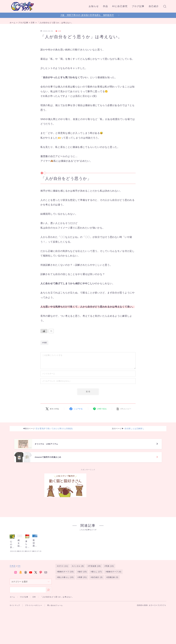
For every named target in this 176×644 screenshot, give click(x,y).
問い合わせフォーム (58, 628)
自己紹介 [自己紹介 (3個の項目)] (97, 600)
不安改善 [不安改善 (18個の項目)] (95, 589)
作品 (105, 6)
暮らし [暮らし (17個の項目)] (97, 594)
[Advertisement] (111, 493)
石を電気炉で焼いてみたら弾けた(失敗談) (54, 429)
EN (19, 588)
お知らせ (94, 6)
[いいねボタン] (44, 331)
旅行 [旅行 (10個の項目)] (83, 594)
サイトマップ (15, 628)
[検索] (48, 612)
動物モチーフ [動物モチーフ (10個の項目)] (66, 594)
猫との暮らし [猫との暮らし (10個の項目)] (66, 600)
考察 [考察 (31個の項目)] (83, 600)
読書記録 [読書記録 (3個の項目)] (113, 600)
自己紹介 (154, 6)
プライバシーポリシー (35, 628)
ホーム (13, 619)
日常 (59, 31)
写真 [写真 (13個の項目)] (110, 589)
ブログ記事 (138, 6)
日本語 (13, 588)
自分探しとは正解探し (134, 429)
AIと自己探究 (120, 6)
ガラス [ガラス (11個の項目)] (63, 589)
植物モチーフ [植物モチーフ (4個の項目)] (114, 594)
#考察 (44, 343)
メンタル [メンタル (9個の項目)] (78, 589)
